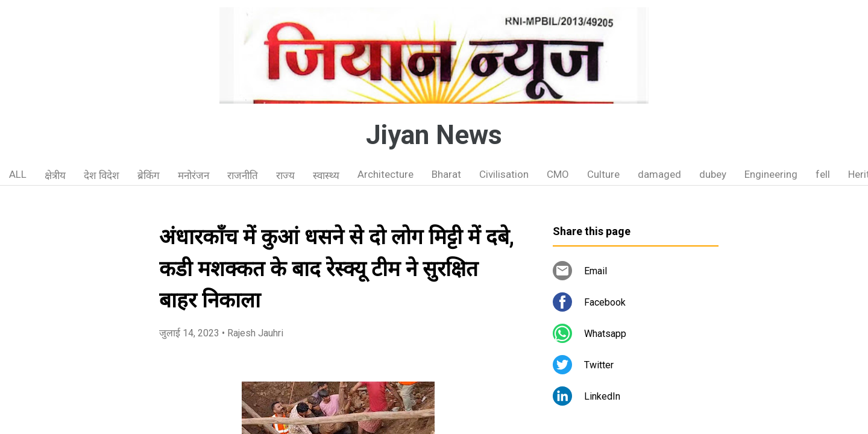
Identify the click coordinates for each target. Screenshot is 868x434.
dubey (713, 174)
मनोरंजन (193, 175)
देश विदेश (102, 175)
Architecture (385, 174)
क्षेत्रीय (55, 175)
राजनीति (243, 175)
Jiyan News (434, 135)
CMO (558, 174)
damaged (659, 174)
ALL (18, 174)
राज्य (285, 175)
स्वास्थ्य (326, 175)
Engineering (771, 174)
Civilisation (504, 174)
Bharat (446, 174)
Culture (603, 174)
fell (823, 174)
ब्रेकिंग (149, 175)
